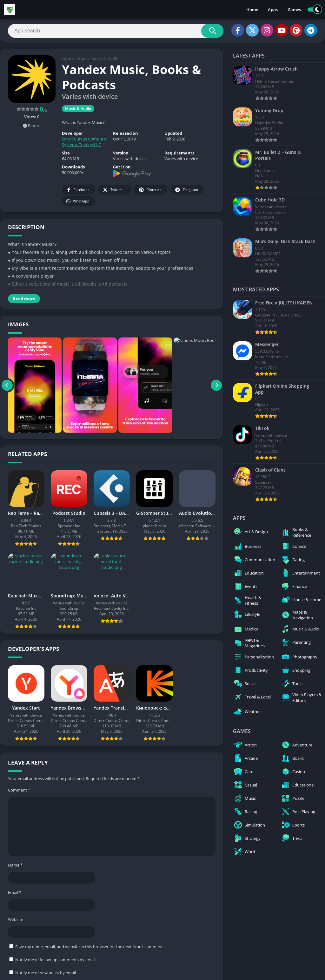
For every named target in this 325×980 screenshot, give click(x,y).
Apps (273, 10)
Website (16, 919)
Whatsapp (78, 201)
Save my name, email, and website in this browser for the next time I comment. (90, 947)
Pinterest (150, 190)
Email (15, 892)
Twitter (112, 190)
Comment (19, 790)
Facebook (78, 190)
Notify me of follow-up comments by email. (56, 960)
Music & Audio (105, 59)
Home (252, 10)
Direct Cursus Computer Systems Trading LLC (85, 142)
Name (15, 865)
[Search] (116, 31)
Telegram (186, 190)
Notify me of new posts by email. (46, 973)
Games (294, 10)
